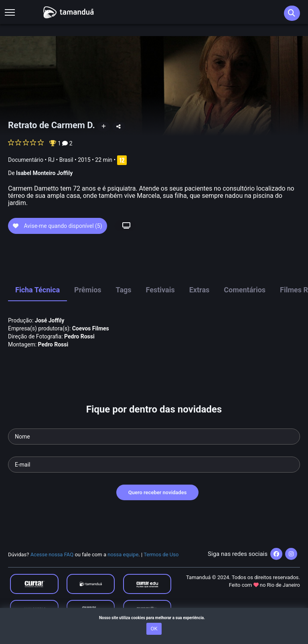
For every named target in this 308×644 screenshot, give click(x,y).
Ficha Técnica (37, 290)
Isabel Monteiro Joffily (44, 173)
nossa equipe (123, 554)
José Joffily (50, 320)
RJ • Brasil (61, 160)
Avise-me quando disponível (58, 226)
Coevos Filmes (91, 328)
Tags (124, 290)
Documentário (26, 160)
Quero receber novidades (158, 492)
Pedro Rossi (79, 336)
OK (154, 629)
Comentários (245, 290)
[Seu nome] (154, 437)
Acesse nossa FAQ (52, 554)
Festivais (160, 290)
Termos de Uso (161, 554)
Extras (200, 290)
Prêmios (88, 290)
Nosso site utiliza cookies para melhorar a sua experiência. (154, 618)
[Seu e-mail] (154, 465)
